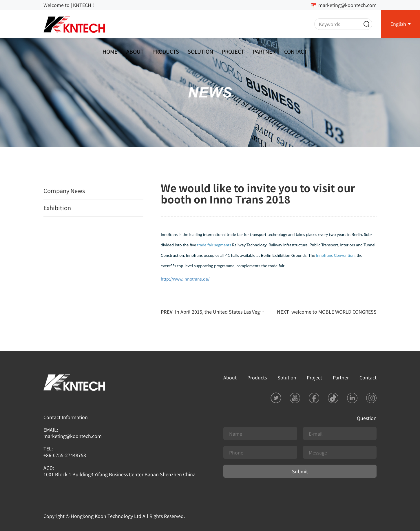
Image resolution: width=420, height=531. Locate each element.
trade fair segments (214, 245)
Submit (300, 471)
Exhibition (57, 208)
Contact (296, 51)
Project (233, 51)
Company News (64, 191)
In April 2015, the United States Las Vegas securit (228, 312)
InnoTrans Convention (335, 255)
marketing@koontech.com (347, 5)
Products (166, 51)
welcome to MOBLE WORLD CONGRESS (334, 312)
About (135, 51)
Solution (200, 51)
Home (110, 51)
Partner (264, 51)
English (398, 24)
